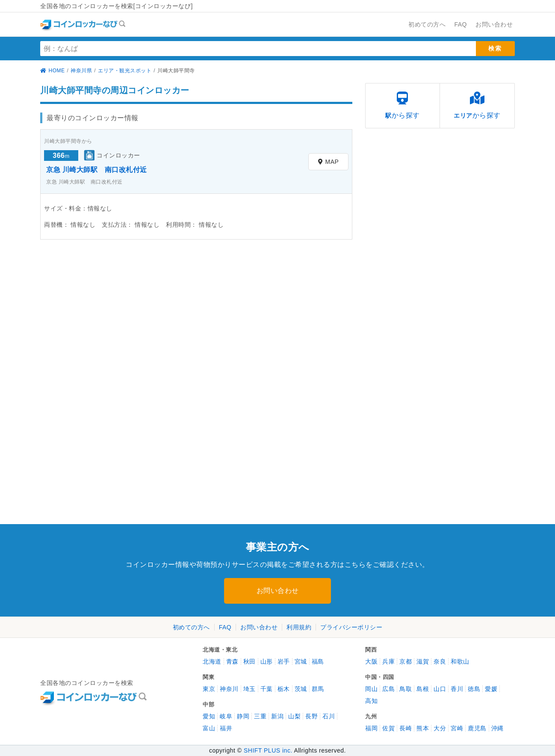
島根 (423, 689)
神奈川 (229, 689)
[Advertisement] (115, 314)
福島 (318, 661)
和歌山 (460, 661)
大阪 (371, 661)
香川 (457, 689)
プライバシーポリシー (351, 627)
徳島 (474, 689)
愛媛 (491, 689)
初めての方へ (191, 627)
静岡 (243, 716)
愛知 (209, 716)
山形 (267, 661)
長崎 (406, 728)
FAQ (225, 627)
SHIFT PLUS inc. (268, 750)
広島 (388, 689)
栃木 (284, 689)
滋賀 (423, 661)
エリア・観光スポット (125, 71)
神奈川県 (81, 71)
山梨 (294, 716)
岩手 (284, 661)
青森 (232, 661)
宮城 (301, 661)
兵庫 (388, 661)
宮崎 (457, 728)
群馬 (318, 689)
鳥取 (406, 689)
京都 (406, 661)
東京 (209, 689)
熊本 (423, 728)
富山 (209, 728)
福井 (226, 728)
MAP (328, 162)
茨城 (301, 689)
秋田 (249, 661)
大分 (440, 728)
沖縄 (497, 728)
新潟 (277, 716)
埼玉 (249, 689)
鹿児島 (477, 728)
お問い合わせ (278, 591)
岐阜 (226, 716)
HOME (53, 71)
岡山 (371, 689)
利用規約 (299, 627)
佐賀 (388, 728)
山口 (440, 689)
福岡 (371, 728)
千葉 (267, 689)
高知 (371, 701)
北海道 (212, 661)
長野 (311, 716)
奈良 (440, 661)
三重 (260, 716)
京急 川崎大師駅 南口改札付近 (97, 170)
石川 (329, 716)
